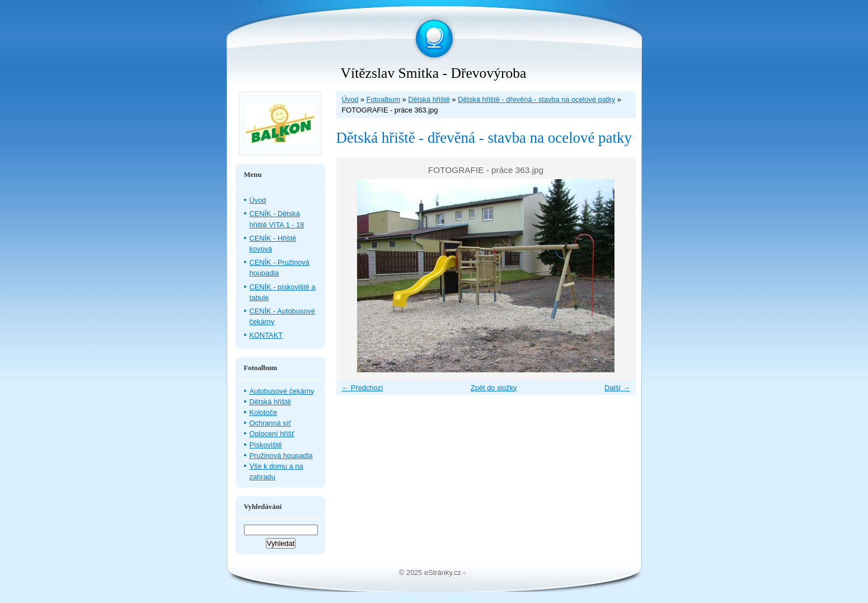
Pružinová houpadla (281, 455)
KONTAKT (266, 335)
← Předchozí (363, 388)
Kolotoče (264, 412)
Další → (617, 388)
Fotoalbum (383, 99)
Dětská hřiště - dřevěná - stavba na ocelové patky (536, 99)
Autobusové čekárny (282, 391)
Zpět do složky (494, 388)
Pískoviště (266, 445)
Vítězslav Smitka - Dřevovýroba (434, 73)
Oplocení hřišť (272, 434)
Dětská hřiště (429, 99)
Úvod (350, 99)
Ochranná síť (271, 423)
